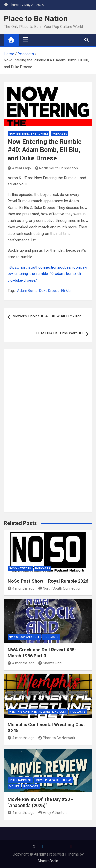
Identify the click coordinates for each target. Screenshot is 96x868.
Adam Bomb (27, 291)
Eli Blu (66, 291)
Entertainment (20, 780)
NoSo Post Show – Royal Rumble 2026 (48, 581)
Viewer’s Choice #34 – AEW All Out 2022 (47, 316)
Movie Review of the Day (54, 780)
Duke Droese (49, 291)
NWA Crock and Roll (24, 637)
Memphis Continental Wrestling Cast (38, 712)
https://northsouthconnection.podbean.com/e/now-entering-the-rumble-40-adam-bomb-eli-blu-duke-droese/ (48, 274)
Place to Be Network (57, 738)
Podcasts (60, 134)
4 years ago (19, 168)
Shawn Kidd (50, 663)
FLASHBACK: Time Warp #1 (60, 333)
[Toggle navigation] (25, 40)
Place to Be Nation (36, 18)
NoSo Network (20, 568)
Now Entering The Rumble (29, 134)
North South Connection (56, 168)
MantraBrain (48, 861)
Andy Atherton (53, 813)
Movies (14, 787)
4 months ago (21, 588)
